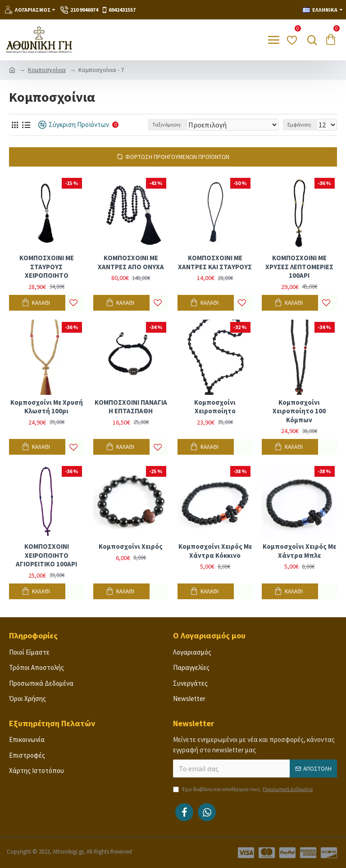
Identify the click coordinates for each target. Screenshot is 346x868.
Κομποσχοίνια (47, 70)
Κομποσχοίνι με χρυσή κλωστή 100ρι (47, 407)
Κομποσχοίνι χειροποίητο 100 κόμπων (299, 411)
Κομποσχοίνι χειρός (131, 546)
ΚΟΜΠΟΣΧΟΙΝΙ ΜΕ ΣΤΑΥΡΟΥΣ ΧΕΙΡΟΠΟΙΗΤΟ (47, 267)
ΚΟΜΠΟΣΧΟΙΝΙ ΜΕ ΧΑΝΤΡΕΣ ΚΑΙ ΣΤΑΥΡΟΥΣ (215, 262)
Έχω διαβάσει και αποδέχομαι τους (244, 789)
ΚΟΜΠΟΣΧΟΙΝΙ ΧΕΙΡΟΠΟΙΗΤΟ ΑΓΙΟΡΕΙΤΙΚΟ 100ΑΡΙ (46, 555)
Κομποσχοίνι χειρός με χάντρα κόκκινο (215, 551)
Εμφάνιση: (300, 124)
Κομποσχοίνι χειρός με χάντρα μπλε (299, 551)
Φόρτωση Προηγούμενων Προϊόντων (177, 157)
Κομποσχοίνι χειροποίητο (215, 407)
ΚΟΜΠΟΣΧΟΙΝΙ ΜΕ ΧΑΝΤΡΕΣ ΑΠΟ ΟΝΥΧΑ (131, 262)
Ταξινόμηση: (167, 124)
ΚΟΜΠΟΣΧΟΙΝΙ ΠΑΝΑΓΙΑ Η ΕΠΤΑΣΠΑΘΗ (131, 407)
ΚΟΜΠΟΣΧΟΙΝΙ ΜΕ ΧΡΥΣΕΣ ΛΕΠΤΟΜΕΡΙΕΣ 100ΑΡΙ (299, 267)
